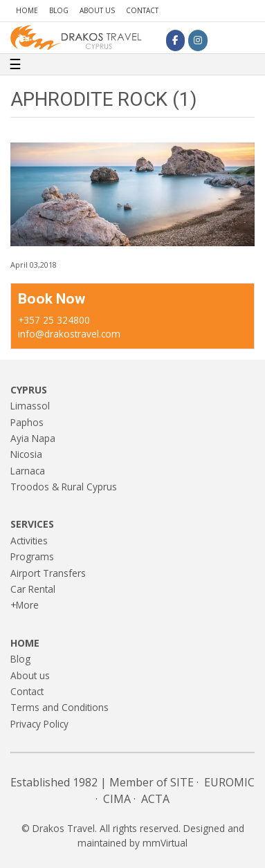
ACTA (155, 799)
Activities (29, 541)
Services (32, 524)
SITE (182, 782)
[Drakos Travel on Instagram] (198, 40)
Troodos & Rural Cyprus (64, 487)
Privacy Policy (39, 724)
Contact (142, 10)
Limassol (30, 406)
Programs (32, 556)
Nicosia (26, 454)
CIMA (117, 799)
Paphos (27, 422)
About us (97, 10)
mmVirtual (165, 843)
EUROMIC (229, 782)
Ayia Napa (33, 438)
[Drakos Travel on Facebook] (175, 40)
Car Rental (33, 589)
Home (27, 10)
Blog (59, 10)
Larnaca (28, 471)
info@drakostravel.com (69, 334)
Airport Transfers (48, 573)
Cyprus (29, 390)
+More (25, 605)
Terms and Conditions (60, 707)
